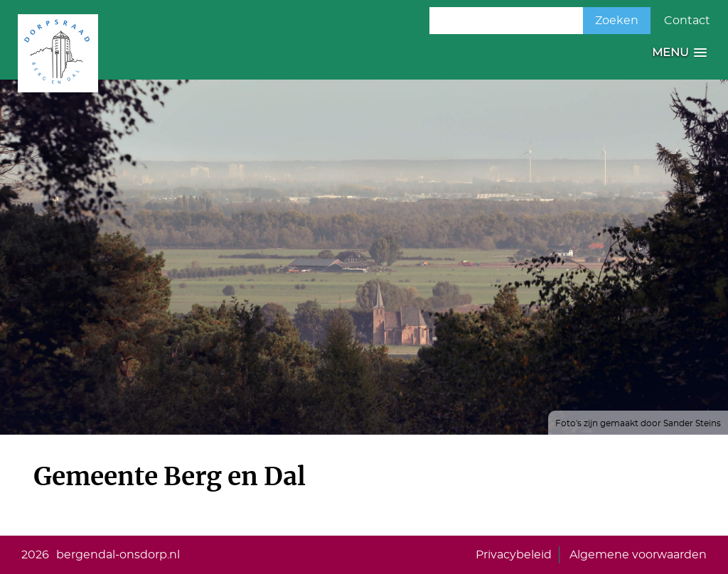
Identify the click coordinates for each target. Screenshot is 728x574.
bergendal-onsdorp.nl (118, 555)
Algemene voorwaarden (638, 555)
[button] (679, 53)
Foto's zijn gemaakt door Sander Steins (638, 423)
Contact (687, 21)
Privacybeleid (514, 555)
